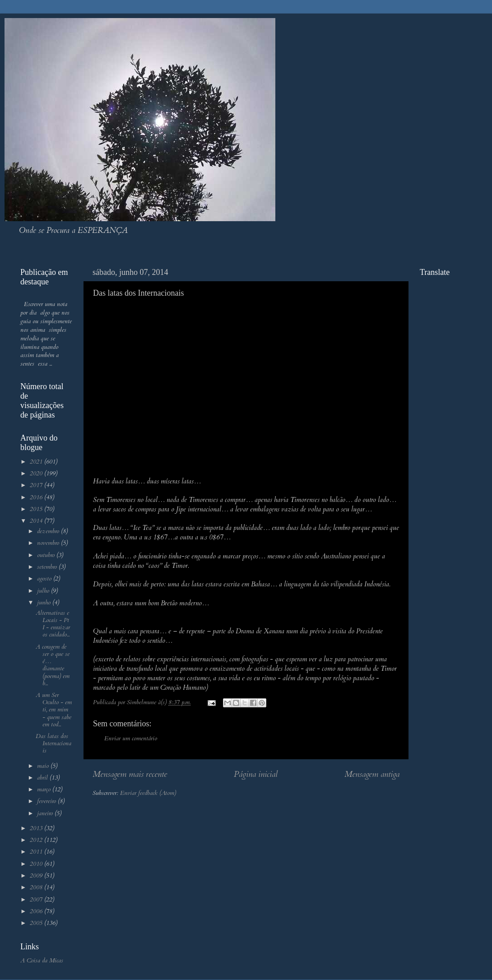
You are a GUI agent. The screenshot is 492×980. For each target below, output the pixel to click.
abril (43, 778)
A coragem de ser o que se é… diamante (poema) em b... (53, 665)
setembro (48, 567)
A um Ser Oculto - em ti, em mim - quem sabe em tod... (54, 710)
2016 (37, 497)
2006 (37, 911)
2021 (37, 462)
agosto (45, 579)
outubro (47, 555)
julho (44, 591)
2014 (37, 521)
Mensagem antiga (372, 774)
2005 (37, 923)
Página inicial (256, 774)
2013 (37, 828)
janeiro (46, 813)
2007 (37, 900)
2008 (37, 887)
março (45, 790)
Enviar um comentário (131, 738)
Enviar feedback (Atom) (148, 793)
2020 (37, 474)
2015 (37, 509)
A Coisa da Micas (42, 961)
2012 (37, 840)
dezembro (49, 531)
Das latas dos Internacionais (53, 743)
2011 (37, 852)
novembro (49, 543)
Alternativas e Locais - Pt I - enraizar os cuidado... (53, 624)
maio (44, 766)
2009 (37, 876)
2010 (37, 864)
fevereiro (47, 801)
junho (45, 603)
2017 (37, 485)
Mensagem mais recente (130, 774)
